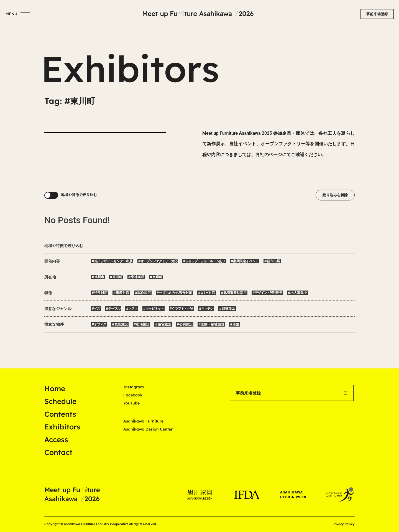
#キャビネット (154, 308)
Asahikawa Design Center (148, 429)
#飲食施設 (120, 324)
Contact (58, 452)
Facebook (133, 395)
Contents (60, 414)
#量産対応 (121, 293)
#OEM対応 (207, 293)
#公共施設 (185, 324)
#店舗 (235, 324)
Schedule (60, 401)
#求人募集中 (297, 293)
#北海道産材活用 (234, 293)
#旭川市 (98, 277)
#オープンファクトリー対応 (158, 261)
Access (56, 440)
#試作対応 (143, 293)
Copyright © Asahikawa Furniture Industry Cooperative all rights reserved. (101, 524)
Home (55, 389)
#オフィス (99, 324)
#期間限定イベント (245, 261)
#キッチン (206, 308)
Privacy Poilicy (344, 524)
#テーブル (113, 308)
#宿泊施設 (141, 324)
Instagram (134, 387)
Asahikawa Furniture (143, 421)
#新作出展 (272, 261)
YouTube (131, 403)
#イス (96, 308)
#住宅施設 (163, 324)
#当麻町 (156, 277)
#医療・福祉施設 (211, 324)
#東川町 (116, 277)
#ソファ (132, 308)
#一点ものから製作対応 (174, 293)
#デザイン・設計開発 (267, 293)
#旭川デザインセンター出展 (112, 261)
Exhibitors (62, 427)
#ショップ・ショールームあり (204, 261)
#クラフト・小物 (181, 308)
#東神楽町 (136, 277)
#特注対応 (100, 293)
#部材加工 (227, 308)
